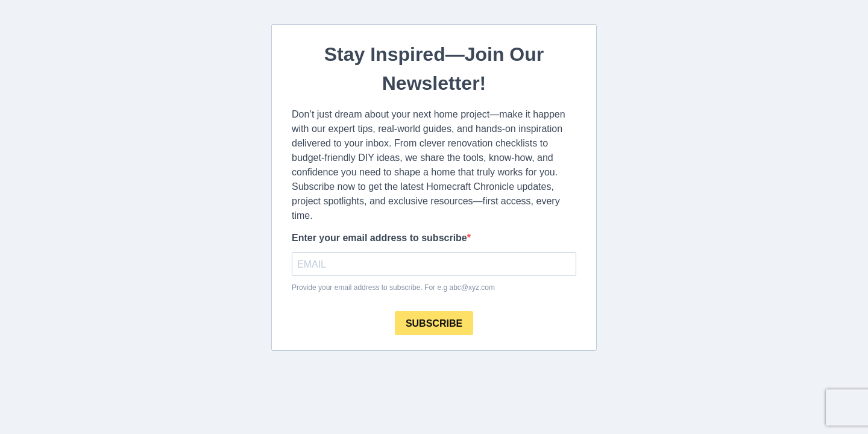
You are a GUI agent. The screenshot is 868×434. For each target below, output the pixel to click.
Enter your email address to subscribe (379, 238)
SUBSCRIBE (434, 323)
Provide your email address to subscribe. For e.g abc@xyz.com (393, 288)
